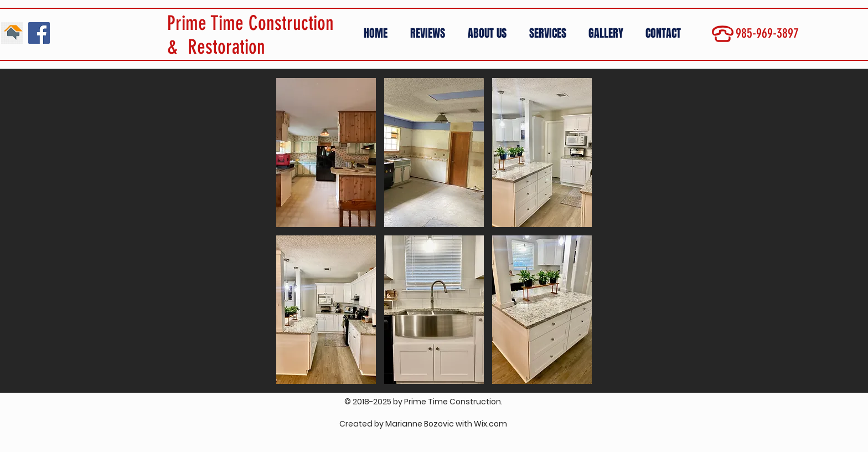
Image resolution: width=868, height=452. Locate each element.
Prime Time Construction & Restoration (250, 35)
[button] (609, 34)
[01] (12, 33)
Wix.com (490, 424)
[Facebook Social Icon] (39, 33)
